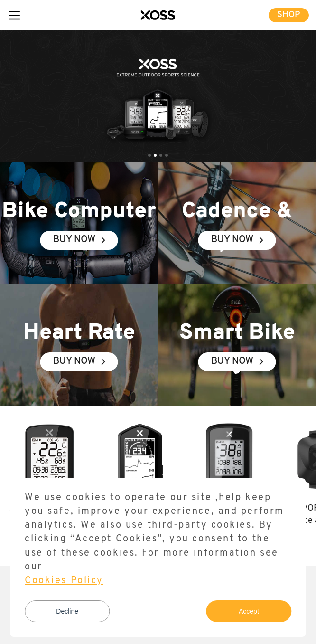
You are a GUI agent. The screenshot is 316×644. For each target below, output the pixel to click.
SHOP (288, 15)
